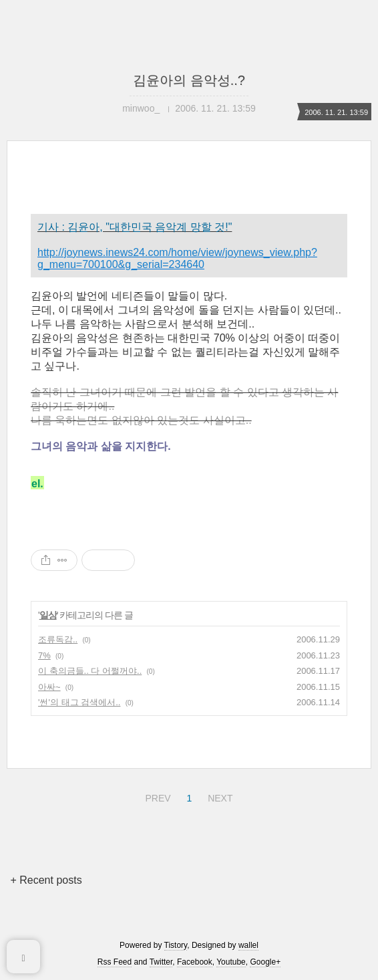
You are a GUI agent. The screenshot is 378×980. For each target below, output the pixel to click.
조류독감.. (58, 639)
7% (44, 655)
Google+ (265, 962)
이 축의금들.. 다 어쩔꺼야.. (90, 671)
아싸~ (49, 687)
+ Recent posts (46, 880)
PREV (156, 796)
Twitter (161, 962)
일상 (48, 615)
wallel (248, 945)
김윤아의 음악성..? (189, 80)
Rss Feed (115, 962)
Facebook (195, 962)
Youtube (231, 962)
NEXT (218, 796)
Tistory (176, 945)
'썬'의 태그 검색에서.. (79, 702)
